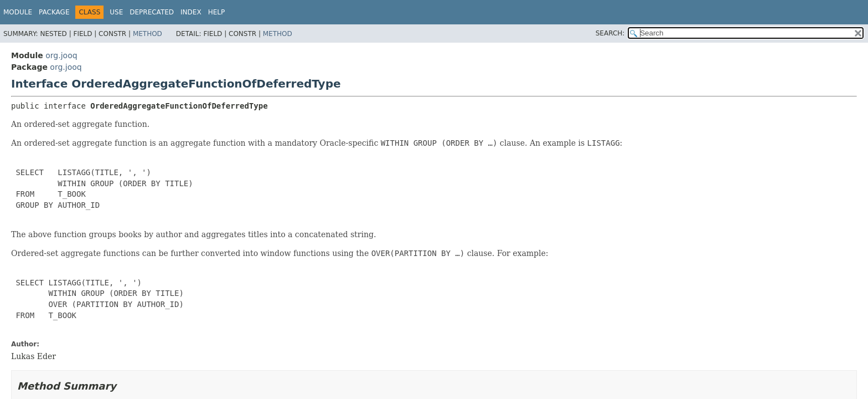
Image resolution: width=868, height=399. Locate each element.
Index (191, 12)
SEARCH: (610, 33)
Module (18, 12)
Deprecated (152, 12)
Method (148, 34)
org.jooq (61, 55)
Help (217, 12)
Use (116, 12)
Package (54, 12)
